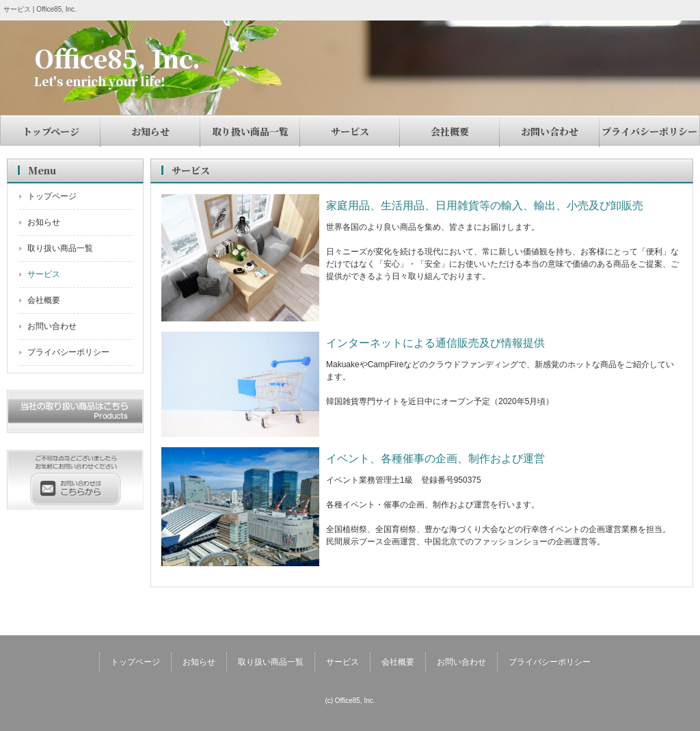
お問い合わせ (550, 131)
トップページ (51, 131)
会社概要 (450, 131)
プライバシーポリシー (649, 131)
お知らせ (150, 131)
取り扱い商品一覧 (250, 131)
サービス (350, 131)
